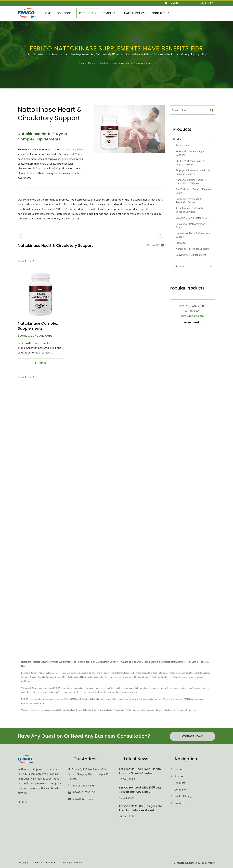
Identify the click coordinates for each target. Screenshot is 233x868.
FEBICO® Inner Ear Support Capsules (191, 153)
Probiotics (181, 243)
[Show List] (162, 245)
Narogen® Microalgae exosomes (193, 249)
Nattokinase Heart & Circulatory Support (133, 63)
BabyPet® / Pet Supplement (191, 255)
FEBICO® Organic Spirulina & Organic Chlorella (192, 163)
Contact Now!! (192, 736)
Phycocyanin (119, 710)
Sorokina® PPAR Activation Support (190, 226)
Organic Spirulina (67, 710)
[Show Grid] (158, 245)
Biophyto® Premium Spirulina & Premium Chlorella (193, 172)
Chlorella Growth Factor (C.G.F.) (192, 218)
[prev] (20, 235)
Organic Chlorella (83, 710)
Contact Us (160, 13)
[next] (161, 235)
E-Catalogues (183, 145)
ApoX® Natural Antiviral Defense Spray (193, 191)
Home (47, 13)
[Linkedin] (27, 802)
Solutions (65, 13)
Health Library (135, 13)
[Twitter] (23, 802)
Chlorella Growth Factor (102, 710)
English (210, 3)
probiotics (142, 710)
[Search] (184, 3)
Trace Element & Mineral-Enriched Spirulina (189, 210)
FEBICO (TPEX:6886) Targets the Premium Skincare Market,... (141, 808)
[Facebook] (19, 802)
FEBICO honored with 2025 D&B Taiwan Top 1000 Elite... (140, 790)
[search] (166, 3)
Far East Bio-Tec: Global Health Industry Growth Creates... (140, 771)
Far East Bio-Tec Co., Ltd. (50, 862)
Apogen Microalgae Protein (159, 710)
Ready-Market (208, 863)
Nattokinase (131, 710)
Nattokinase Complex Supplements (38, 326)
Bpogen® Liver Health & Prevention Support (189, 201)
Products (88, 13)
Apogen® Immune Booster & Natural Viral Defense (191, 182)
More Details (193, 323)
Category (93, 63)
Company (109, 13)
